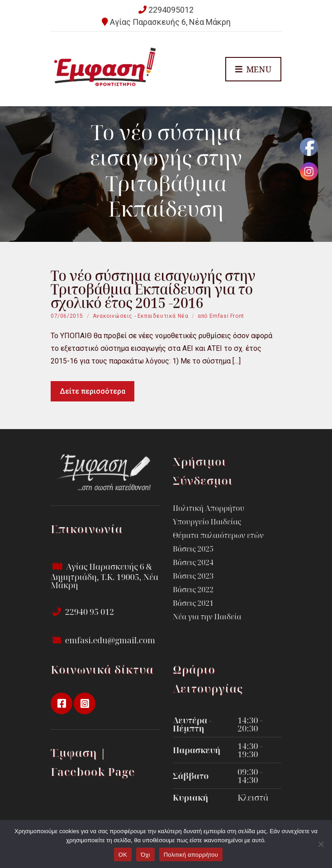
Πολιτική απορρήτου (191, 855)
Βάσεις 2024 (193, 562)
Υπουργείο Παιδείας (207, 522)
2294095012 (171, 10)
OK (123, 855)
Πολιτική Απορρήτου (209, 508)
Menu (253, 70)
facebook (62, 703)
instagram (85, 703)
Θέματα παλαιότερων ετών (218, 535)
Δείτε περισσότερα (92, 391)
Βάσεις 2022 (193, 590)
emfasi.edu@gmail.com (103, 640)
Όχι (145, 855)
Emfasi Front (227, 316)
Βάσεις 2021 (193, 603)
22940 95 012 (82, 612)
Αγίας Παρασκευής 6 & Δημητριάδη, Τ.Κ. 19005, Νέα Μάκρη (104, 576)
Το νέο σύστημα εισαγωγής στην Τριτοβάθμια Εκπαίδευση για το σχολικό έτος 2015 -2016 (153, 289)
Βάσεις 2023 (193, 576)
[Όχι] (321, 844)
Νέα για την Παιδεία (207, 617)
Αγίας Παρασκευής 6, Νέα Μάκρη (170, 22)
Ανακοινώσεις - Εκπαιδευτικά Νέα (141, 316)
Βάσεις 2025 (193, 549)
